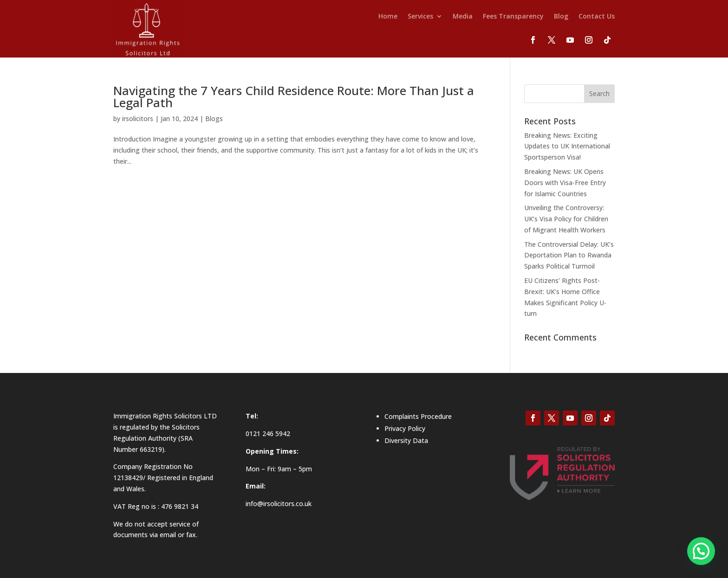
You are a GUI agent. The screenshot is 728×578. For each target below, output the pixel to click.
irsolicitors (138, 119)
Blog (561, 17)
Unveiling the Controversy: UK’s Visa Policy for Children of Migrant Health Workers (566, 219)
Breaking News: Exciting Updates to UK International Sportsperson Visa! (567, 146)
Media (463, 17)
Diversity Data (406, 440)
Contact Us (597, 17)
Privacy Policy (405, 428)
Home (388, 17)
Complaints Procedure (418, 416)
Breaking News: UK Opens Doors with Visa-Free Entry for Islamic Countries (565, 183)
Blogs (214, 119)
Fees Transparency (513, 17)
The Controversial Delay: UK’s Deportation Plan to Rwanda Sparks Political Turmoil (569, 255)
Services (420, 17)
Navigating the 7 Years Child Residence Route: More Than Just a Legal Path (294, 96)
